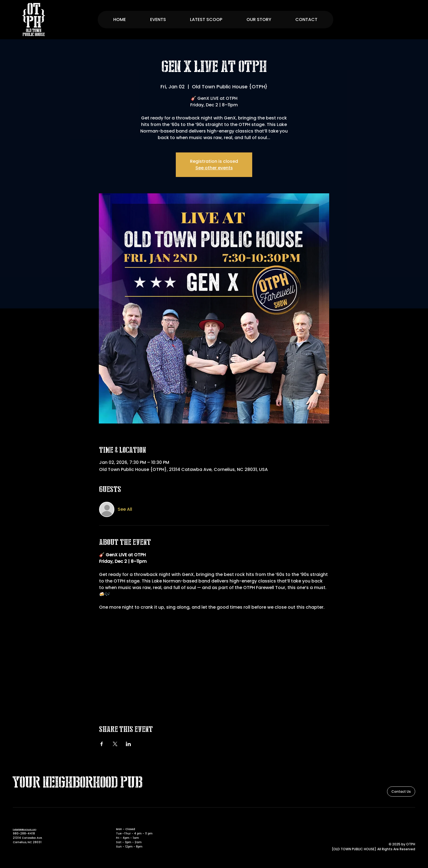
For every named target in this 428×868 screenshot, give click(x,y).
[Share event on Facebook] (102, 744)
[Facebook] (405, 821)
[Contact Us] (401, 792)
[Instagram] (412, 821)
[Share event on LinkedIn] (128, 744)
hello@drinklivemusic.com (25, 829)
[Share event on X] (115, 744)
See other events (214, 168)
